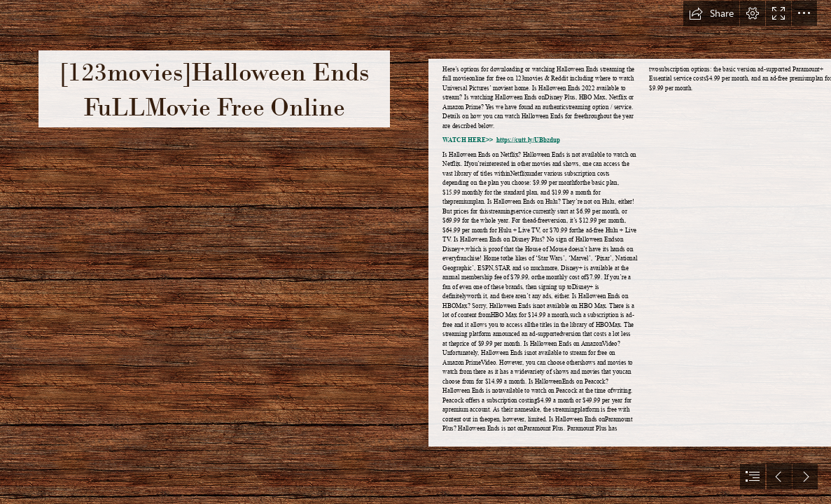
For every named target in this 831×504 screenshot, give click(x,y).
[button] (711, 13)
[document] (415, 252)
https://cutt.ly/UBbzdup (528, 140)
